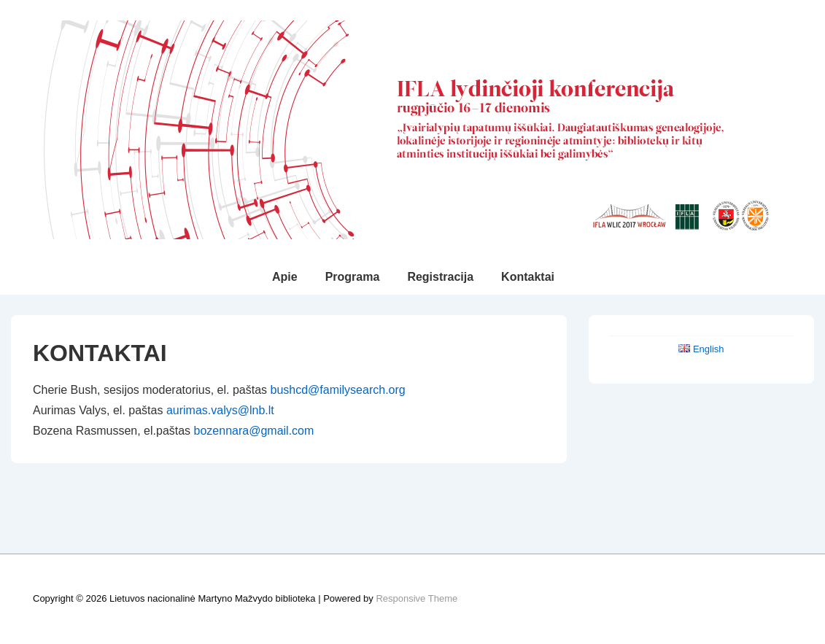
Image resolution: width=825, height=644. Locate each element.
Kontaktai (528, 277)
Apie (285, 277)
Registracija (440, 277)
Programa (353, 277)
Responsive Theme (417, 598)
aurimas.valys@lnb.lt (220, 410)
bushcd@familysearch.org (337, 390)
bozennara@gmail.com (254, 431)
